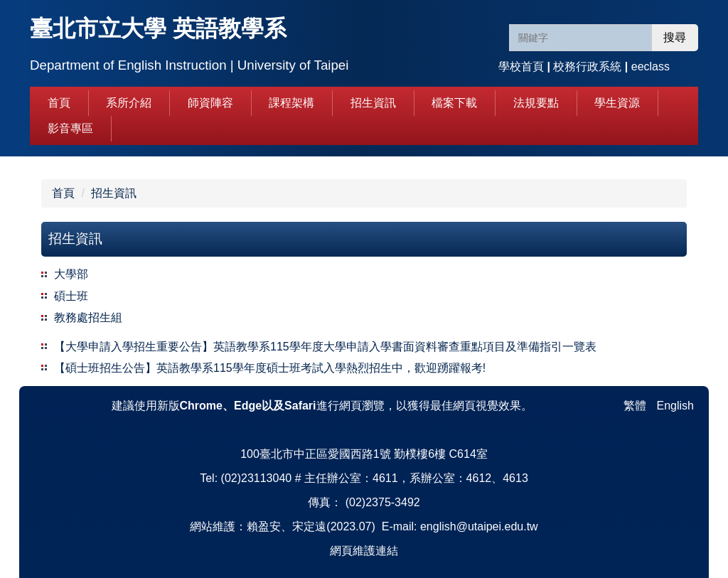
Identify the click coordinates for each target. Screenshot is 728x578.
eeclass (651, 66)
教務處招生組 (88, 317)
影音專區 (70, 128)
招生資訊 (114, 193)
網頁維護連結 (364, 551)
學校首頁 (521, 66)
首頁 (59, 103)
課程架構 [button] (291, 103)
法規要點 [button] (536, 103)
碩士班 (71, 296)
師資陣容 (210, 103)
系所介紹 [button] (129, 103)
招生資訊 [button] (373, 103)
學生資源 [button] (617, 103)
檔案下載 (454, 103)
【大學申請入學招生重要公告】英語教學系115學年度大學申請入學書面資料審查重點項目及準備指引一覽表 (325, 347)
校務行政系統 (587, 66)
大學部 (71, 274)
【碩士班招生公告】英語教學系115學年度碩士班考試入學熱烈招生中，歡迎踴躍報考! (270, 368)
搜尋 (675, 37)
